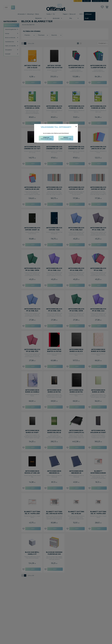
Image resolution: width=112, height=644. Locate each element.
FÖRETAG (46, 138)
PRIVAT (66, 138)
